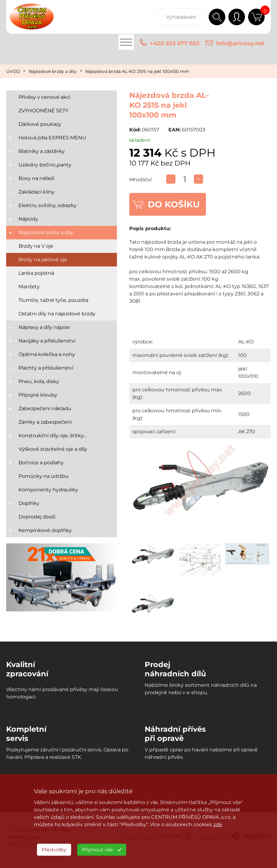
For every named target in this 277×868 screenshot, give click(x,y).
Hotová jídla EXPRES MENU (52, 138)
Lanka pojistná (36, 273)
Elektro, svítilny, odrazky (48, 205)
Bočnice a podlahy (41, 463)
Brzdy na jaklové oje (43, 260)
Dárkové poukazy (40, 124)
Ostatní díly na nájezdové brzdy (57, 314)
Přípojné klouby (38, 395)
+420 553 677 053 (175, 43)
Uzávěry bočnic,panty (45, 165)
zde (218, 824)
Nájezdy (28, 219)
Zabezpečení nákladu (45, 408)
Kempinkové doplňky (45, 530)
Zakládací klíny (36, 192)
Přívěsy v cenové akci (44, 97)
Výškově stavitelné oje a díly (53, 449)
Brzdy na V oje (36, 246)
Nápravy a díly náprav (44, 327)
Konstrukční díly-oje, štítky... (52, 436)
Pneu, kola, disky (39, 381)
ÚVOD (13, 71)
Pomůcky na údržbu (44, 476)
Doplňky (29, 503)
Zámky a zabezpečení (45, 422)
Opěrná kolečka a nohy (47, 354)
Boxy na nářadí (36, 178)
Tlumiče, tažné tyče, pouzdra (53, 300)
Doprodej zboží (37, 517)
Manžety (29, 287)
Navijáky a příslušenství (47, 341)
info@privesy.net (240, 43)
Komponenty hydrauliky (48, 490)
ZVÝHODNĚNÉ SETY (43, 111)
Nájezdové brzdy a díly (53, 71)
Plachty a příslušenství (46, 368)
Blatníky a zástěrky (42, 151)
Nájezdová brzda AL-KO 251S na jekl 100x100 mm (137, 71)
